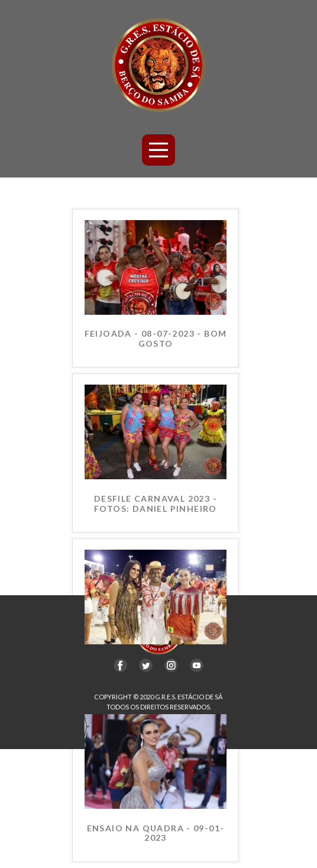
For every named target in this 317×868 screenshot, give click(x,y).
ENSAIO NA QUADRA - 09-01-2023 (156, 833)
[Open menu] (159, 150)
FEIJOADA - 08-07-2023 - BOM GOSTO (156, 339)
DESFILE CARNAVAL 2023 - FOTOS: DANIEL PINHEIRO (156, 504)
